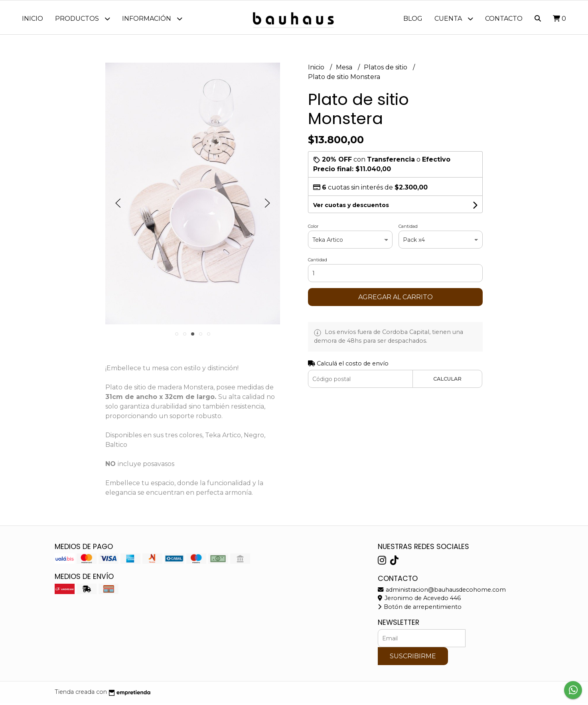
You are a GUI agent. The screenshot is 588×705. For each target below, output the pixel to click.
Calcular (447, 381)
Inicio (33, 19)
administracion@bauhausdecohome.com (442, 592)
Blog (413, 19)
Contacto (504, 19)
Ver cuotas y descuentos (351, 207)
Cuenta (454, 19)
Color (313, 228)
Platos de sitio (386, 69)
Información (152, 19)
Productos (83, 19)
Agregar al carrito (396, 299)
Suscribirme (413, 658)
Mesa (345, 69)
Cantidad (408, 228)
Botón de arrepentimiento (420, 609)
